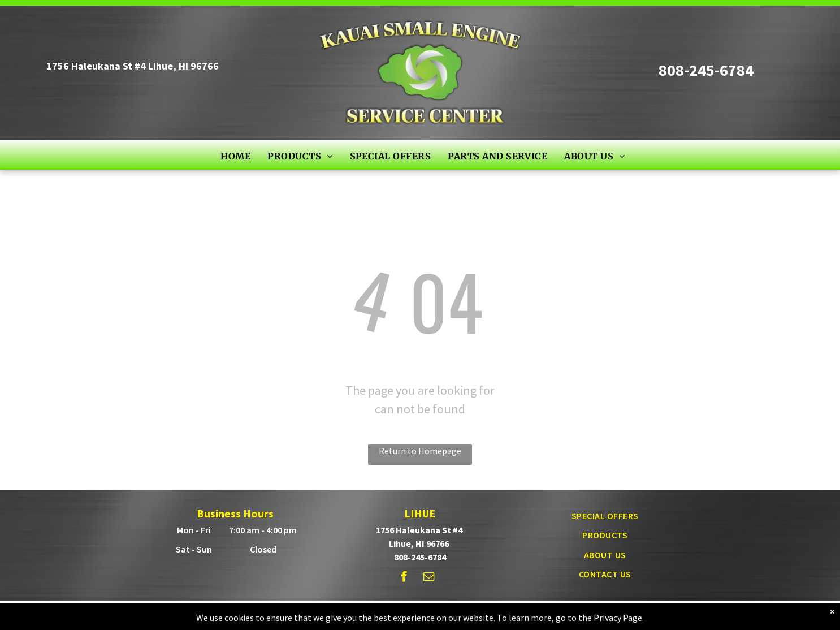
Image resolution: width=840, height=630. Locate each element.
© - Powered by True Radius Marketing (398, 613)
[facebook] (404, 578)
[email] (429, 578)
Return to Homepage (420, 451)
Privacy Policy (540, 613)
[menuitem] (235, 156)
